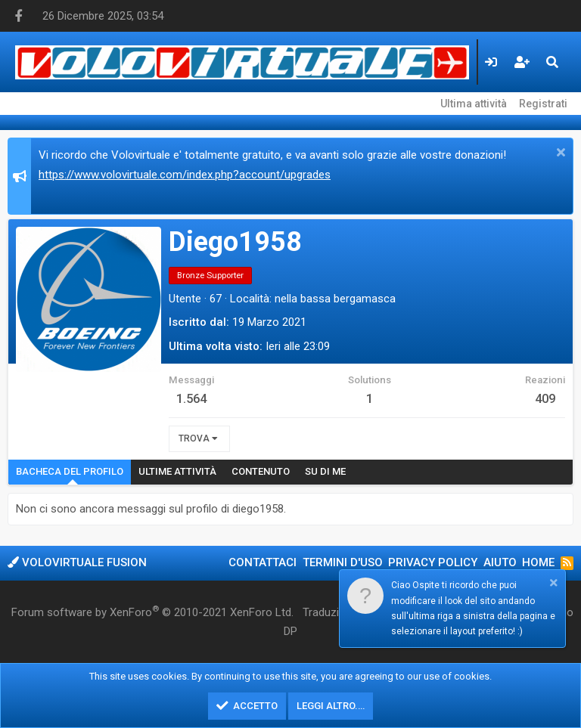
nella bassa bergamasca (335, 299)
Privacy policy (433, 562)
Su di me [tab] (325, 471)
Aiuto (500, 562)
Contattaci (263, 562)
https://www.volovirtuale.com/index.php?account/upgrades (185, 175)
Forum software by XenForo (152, 612)
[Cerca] (552, 62)
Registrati (543, 104)
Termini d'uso (343, 562)
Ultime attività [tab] (177, 471)
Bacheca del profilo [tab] (70, 471)
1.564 (191, 399)
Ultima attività (474, 104)
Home (538, 562)
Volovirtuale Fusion (77, 562)
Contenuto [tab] (261, 471)
